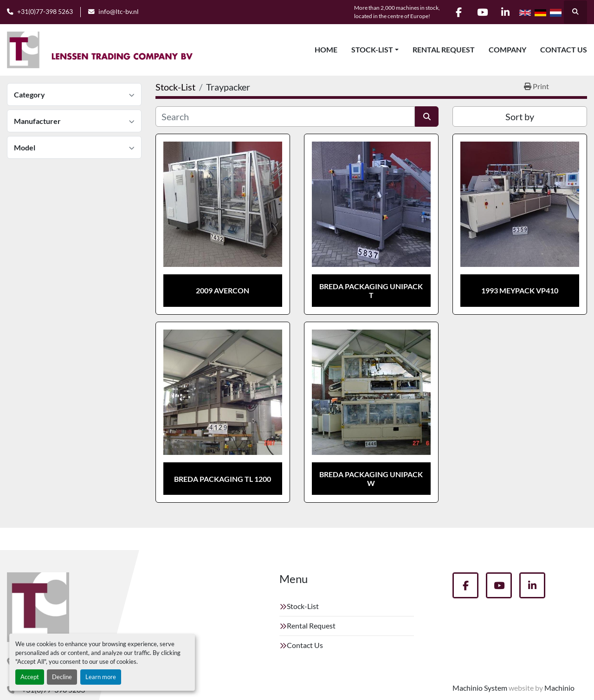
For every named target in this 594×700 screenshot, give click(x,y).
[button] (375, 50)
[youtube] (482, 12)
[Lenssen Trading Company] (38, 607)
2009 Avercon (223, 290)
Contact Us (564, 49)
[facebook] (458, 12)
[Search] (285, 117)
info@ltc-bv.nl (119, 12)
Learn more (101, 677)
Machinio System (480, 688)
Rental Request (444, 49)
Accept (30, 677)
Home (326, 49)
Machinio (559, 688)
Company (507, 49)
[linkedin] (505, 12)
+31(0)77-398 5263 (45, 12)
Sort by (520, 117)
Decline (62, 677)
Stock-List (372, 49)
